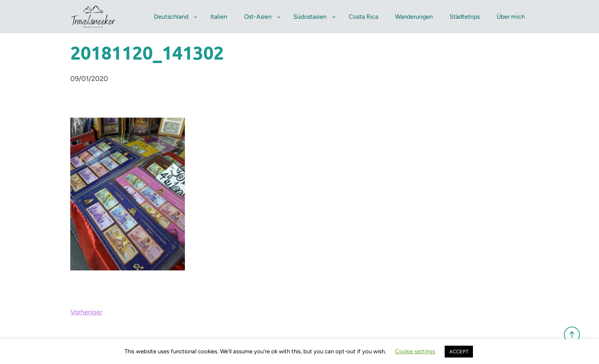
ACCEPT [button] (459, 352)
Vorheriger (86, 312)
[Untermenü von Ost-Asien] (279, 17)
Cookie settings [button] (415, 351)
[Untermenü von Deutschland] (196, 17)
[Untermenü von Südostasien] (334, 17)
